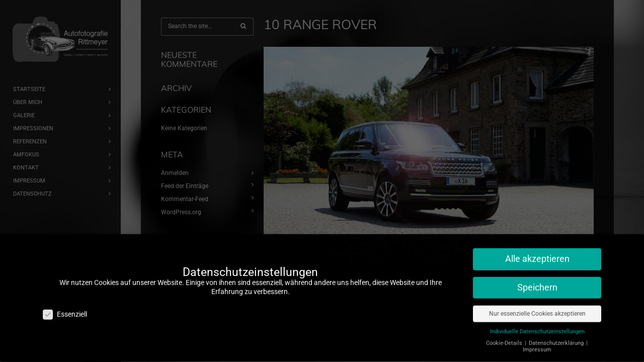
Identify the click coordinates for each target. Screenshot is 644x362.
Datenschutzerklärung (557, 337)
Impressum (537, 344)
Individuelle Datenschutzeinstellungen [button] (537, 326)
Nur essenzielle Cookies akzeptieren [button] (537, 308)
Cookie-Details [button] (505, 337)
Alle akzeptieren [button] (537, 253)
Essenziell (65, 308)
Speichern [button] (537, 282)
